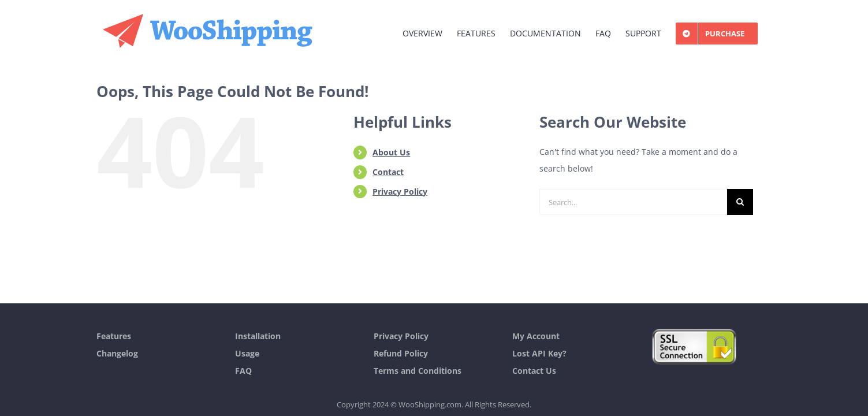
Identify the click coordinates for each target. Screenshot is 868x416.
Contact (388, 172)
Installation (258, 336)
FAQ (243, 371)
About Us (391, 152)
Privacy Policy (400, 192)
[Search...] (633, 202)
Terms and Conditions (418, 371)
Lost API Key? (539, 353)
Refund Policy (401, 353)
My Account (536, 336)
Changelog (117, 353)
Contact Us (534, 371)
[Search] (740, 202)
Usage (247, 353)
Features (114, 336)
